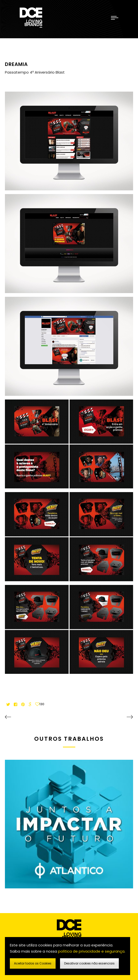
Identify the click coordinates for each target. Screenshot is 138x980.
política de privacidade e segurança (91, 951)
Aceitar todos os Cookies (33, 963)
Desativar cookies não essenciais (89, 963)
